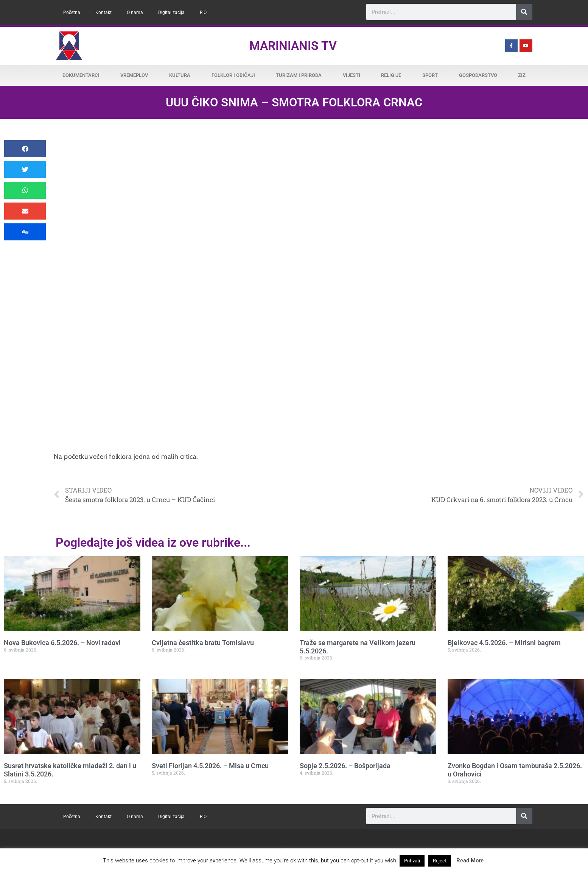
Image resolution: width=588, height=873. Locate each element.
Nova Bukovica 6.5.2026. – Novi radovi (62, 643)
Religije (391, 75)
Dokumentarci (81, 75)
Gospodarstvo (478, 75)
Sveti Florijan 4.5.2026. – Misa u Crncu (210, 766)
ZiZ (522, 75)
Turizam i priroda (299, 75)
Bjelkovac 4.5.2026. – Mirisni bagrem (504, 643)
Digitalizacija (171, 12)
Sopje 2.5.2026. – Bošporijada (345, 766)
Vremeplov (134, 75)
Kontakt (103, 12)
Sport (430, 75)
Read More (470, 861)
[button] (25, 149)
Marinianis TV (293, 46)
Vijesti (352, 75)
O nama (135, 12)
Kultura (180, 75)
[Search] (524, 12)
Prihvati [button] (412, 861)
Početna (72, 12)
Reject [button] (440, 861)
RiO (203, 12)
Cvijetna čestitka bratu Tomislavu (203, 643)
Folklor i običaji (233, 75)
